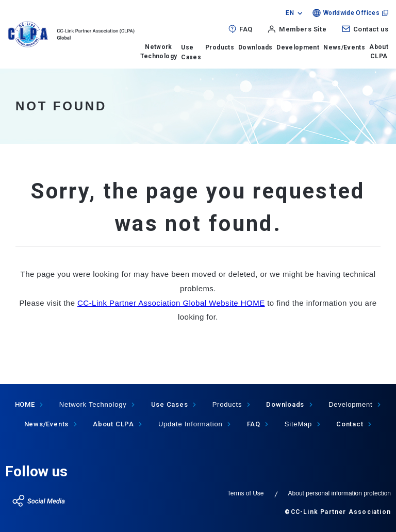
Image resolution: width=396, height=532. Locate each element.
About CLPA (379, 52)
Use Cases (170, 404)
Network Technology (159, 52)
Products (220, 47)
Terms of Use (246, 493)
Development (298, 47)
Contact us (371, 29)
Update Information (191, 424)
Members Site (303, 29)
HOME (25, 404)
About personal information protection (340, 493)
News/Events (344, 47)
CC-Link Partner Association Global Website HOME (171, 303)
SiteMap (298, 424)
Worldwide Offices (351, 13)
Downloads (255, 47)
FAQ (246, 29)
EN (290, 13)
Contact (350, 424)
